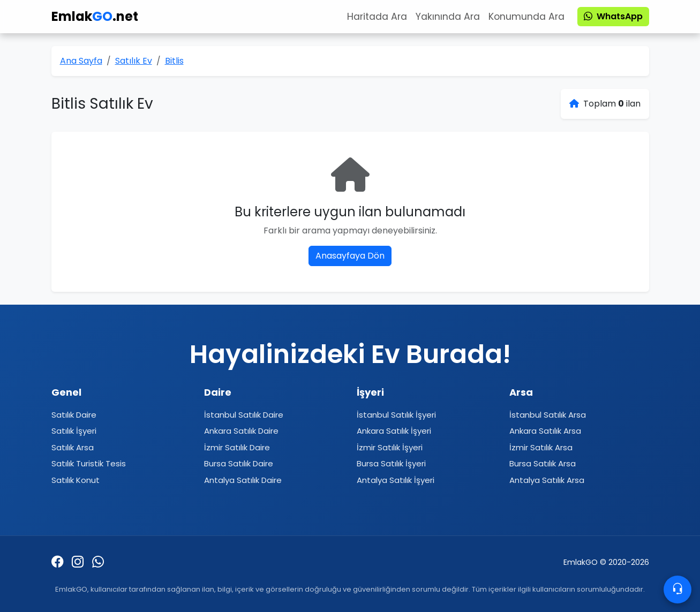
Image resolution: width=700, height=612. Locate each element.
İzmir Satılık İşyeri (390, 447)
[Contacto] (678, 590)
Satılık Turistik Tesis (89, 463)
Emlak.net (95, 16)
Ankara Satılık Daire (241, 431)
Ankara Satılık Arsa (545, 431)
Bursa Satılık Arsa (543, 463)
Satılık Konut (76, 480)
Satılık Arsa (73, 447)
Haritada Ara (377, 17)
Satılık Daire (74, 415)
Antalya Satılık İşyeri (396, 480)
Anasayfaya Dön (350, 256)
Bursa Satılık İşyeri (391, 463)
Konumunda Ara (526, 17)
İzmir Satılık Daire (237, 447)
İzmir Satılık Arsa (541, 447)
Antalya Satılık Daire (243, 480)
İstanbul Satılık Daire (244, 415)
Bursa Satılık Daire (239, 463)
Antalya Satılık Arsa (547, 480)
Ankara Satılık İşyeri (394, 431)
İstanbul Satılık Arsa (548, 415)
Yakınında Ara (448, 17)
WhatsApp (613, 16)
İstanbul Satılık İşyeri (396, 415)
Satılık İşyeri (74, 431)
